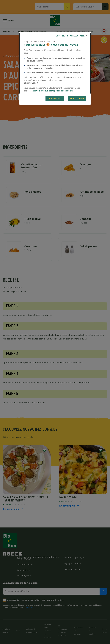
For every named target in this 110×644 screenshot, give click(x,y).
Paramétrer (55, 98)
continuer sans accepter (70, 36)
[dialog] (55, 68)
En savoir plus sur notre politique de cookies (52, 91)
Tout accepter (77, 98)
